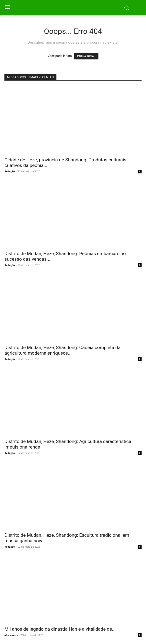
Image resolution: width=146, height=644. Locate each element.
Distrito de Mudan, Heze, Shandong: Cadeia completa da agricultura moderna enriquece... (62, 350)
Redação (10, 171)
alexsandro (11, 635)
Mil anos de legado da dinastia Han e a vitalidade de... (60, 629)
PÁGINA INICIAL (86, 56)
